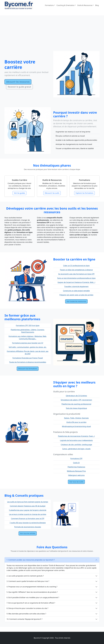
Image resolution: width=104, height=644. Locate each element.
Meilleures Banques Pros (76, 471)
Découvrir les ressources (18, 82)
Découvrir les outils (52, 193)
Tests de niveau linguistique (76, 408)
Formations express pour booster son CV (28, 343)
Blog (97, 5)
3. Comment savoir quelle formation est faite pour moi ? (28, 581)
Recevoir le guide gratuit (19, 87)
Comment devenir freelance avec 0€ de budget (28, 506)
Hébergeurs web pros (76, 475)
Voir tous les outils (76, 482)
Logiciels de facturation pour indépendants (76, 440)
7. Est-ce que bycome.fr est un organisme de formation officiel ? (31, 603)
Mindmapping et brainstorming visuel (76, 426)
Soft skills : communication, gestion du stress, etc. (28, 347)
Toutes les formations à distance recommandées (28, 362)
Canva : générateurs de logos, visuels (76, 449)
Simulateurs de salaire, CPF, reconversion (76, 400)
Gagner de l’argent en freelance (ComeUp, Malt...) (76, 282)
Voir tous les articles (28, 533)
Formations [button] (49, 5)
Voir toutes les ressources (76, 301)
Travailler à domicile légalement (76, 286)
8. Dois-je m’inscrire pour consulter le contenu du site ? (27, 608)
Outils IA (76, 463)
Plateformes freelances (76, 467)
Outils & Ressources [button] (85, 5)
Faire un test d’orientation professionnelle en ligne (76, 278)
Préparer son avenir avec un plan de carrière (76, 295)
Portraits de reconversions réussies (28, 527)
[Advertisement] (52, 36)
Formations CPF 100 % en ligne (28, 325)
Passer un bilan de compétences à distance (76, 270)
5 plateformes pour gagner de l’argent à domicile (28, 510)
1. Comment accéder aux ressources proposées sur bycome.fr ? (31, 560)
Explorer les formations (84, 193)
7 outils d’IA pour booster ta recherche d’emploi (28, 523)
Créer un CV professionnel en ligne (76, 266)
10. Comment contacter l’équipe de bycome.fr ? (24, 619)
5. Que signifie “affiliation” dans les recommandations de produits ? (32, 592)
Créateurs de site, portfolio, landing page (76, 445)
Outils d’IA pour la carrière (76, 422)
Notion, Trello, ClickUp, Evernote (76, 418)
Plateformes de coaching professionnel (76, 404)
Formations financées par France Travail (28, 358)
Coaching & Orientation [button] (66, 5)
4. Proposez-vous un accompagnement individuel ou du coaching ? (32, 587)
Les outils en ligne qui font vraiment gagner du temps (28, 502)
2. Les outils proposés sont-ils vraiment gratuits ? (25, 576)
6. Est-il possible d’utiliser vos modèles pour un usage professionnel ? (33, 597)
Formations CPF (76, 459)
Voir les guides (19, 193)
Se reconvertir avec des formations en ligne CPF (76, 274)
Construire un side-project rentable (76, 291)
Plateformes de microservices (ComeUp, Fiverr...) (76, 436)
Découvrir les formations (28, 369)
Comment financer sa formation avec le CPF (28, 519)
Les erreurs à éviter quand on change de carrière (28, 514)
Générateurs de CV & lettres (76, 396)
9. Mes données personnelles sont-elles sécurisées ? (26, 614)
